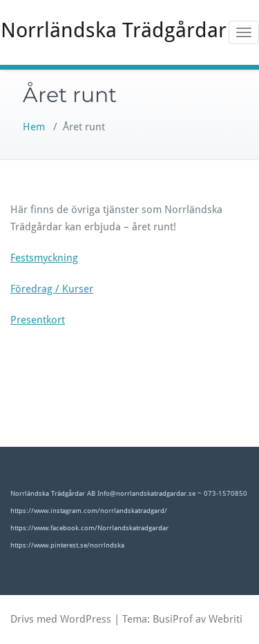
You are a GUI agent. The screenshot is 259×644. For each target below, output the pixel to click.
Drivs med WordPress (61, 619)
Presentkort (38, 320)
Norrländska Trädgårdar (114, 30)
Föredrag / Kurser (52, 289)
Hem (34, 127)
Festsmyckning (44, 258)
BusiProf (173, 619)
